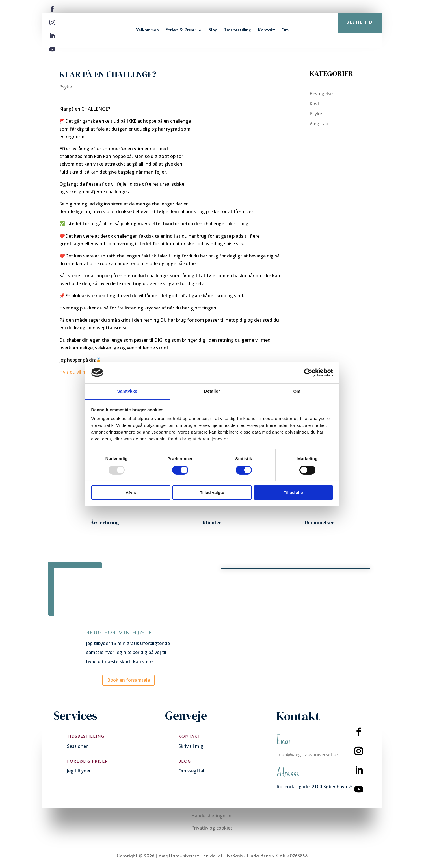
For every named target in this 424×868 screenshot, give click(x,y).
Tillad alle (293, 493)
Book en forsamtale (128, 680)
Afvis (131, 493)
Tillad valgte (212, 493)
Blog (213, 30)
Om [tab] (297, 391)
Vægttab (319, 124)
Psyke (66, 87)
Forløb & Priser (181, 30)
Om (285, 30)
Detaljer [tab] (212, 391)
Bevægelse (321, 94)
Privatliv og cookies (212, 828)
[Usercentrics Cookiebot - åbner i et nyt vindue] (308, 373)
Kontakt (266, 30)
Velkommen (147, 30)
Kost (314, 104)
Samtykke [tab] (127, 391)
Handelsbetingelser (212, 816)
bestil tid (360, 23)
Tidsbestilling (238, 30)
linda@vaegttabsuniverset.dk (308, 754)
